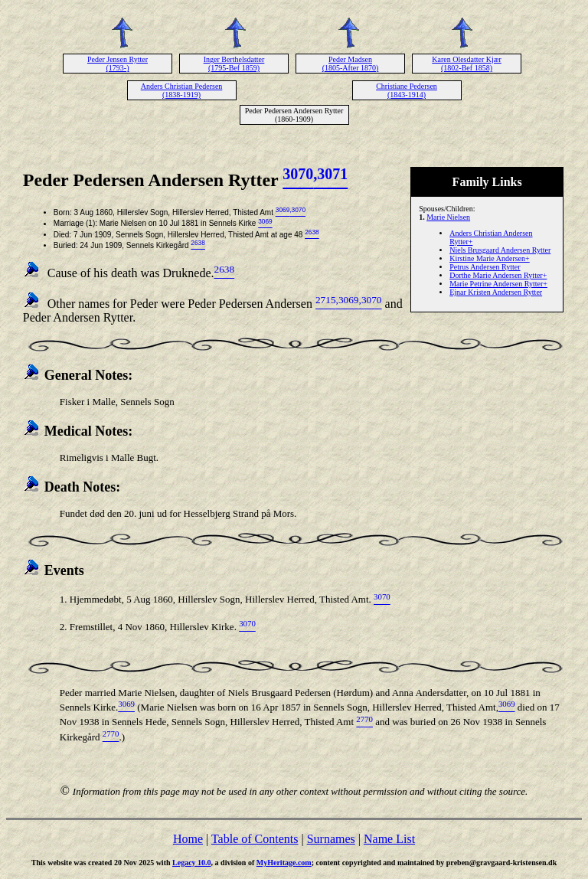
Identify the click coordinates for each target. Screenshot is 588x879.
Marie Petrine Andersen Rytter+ (498, 284)
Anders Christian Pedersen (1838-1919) (182, 90)
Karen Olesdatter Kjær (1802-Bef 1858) (467, 64)
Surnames (331, 839)
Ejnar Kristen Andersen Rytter (496, 292)
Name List (389, 839)
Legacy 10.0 (192, 863)
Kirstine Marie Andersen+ (490, 258)
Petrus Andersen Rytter (485, 267)
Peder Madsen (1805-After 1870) (351, 64)
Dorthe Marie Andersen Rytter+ (498, 275)
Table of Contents (255, 839)
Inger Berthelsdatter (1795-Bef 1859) (234, 64)
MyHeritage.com (284, 863)
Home (188, 839)
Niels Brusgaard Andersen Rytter (500, 250)
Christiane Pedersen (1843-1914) (407, 90)
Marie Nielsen (448, 217)
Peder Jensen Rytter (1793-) (118, 64)
